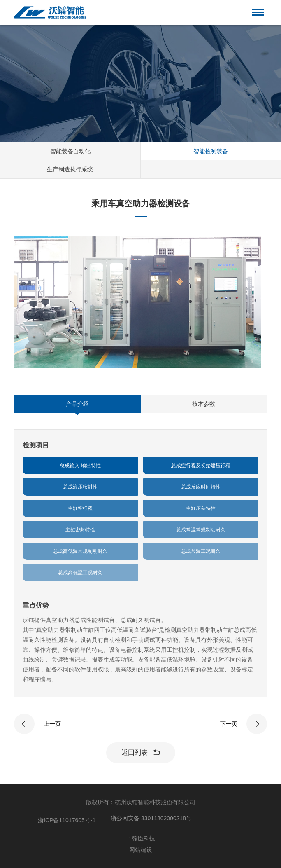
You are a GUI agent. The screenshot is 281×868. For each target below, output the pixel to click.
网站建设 (141, 850)
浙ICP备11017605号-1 (67, 820)
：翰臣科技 (141, 838)
